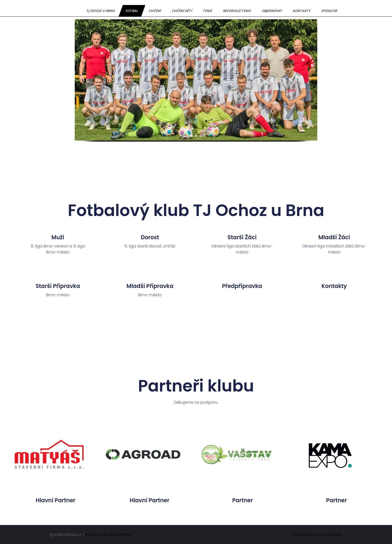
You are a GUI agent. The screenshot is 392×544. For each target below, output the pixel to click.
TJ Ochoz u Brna (101, 11)
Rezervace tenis (237, 11)
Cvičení (155, 11)
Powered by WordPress (108, 534)
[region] (196, 85)
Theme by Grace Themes (318, 534)
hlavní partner (56, 500)
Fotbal (132, 11)
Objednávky (272, 11)
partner (243, 500)
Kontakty (302, 11)
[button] (82, 80)
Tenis (208, 11)
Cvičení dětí (182, 11)
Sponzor (329, 11)
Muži (58, 237)
